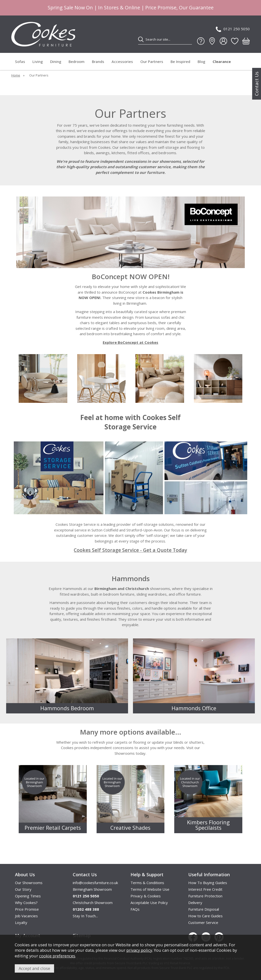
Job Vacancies (26, 916)
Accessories (122, 61)
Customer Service (203, 922)
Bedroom (77, 61)
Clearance (222, 61)
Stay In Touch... (85, 916)
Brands (98, 61)
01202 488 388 (86, 909)
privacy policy (139, 950)
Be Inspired (180, 61)
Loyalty (21, 922)
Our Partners (152, 61)
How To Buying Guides (208, 883)
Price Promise (27, 909)
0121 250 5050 (233, 29)
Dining (56, 61)
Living (38, 61)
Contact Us (257, 84)
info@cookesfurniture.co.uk (95, 883)
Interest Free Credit (205, 889)
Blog (201, 61)
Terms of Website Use (150, 889)
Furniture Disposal (204, 909)
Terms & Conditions (147, 883)
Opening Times (28, 896)
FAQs (135, 909)
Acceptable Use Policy (149, 903)
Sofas (20, 61)
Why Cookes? (26, 903)
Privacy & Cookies (146, 896)
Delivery (195, 903)
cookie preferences (57, 956)
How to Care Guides (205, 916)
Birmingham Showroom (92, 889)
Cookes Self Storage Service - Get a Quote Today (130, 550)
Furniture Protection (205, 896)
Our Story (23, 889)
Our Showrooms (29, 883)
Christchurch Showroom (93, 903)
